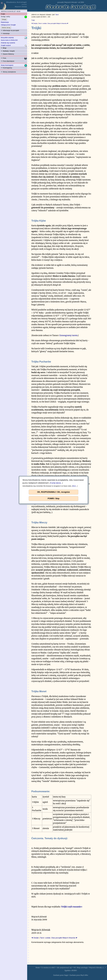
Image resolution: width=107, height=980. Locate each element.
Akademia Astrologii (16, 2)
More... (75, 486)
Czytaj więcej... (56, 483)
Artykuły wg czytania (8, 43)
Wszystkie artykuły (7, 37)
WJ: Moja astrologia (81, 968)
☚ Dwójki (34, 23)
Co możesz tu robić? (48, 968)
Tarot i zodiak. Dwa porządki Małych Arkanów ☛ (53, 23)
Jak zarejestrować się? (65, 968)
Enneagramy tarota (69, 335)
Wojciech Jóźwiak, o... (97, 968)
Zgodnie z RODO (71, 970)
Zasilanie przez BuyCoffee (79, 975)
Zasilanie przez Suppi (61, 975)
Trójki (33, 20)
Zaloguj (4, 19)
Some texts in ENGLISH (9, 40)
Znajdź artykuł (6, 45)
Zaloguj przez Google (8, 25)
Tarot (57, 15)
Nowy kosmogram (7, 65)
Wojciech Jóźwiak (71, 2)
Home (38, 968)
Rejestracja (5, 22)
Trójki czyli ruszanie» (72, 907)
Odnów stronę (6, 28)
